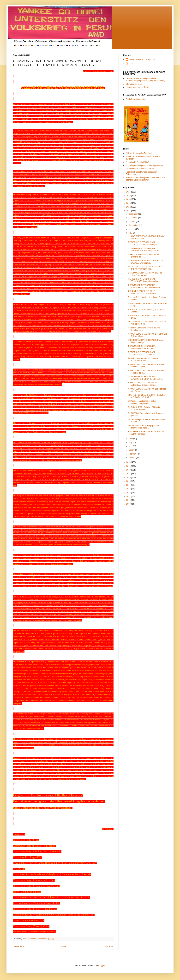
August (132, 229)
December (133, 214)
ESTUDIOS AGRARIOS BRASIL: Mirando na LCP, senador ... (146, 433)
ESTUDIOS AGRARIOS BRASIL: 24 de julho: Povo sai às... (145, 274)
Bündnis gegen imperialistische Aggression (144, 165)
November (133, 218)
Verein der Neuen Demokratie (142, 59)
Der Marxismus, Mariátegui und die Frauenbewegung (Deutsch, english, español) (145, 80)
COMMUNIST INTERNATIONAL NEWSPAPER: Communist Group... (145, 286)
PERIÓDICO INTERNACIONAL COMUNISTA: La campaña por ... (144, 243)
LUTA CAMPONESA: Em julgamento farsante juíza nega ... (144, 427)
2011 (129, 496)
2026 (129, 192)
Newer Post (19, 946)
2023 (129, 203)
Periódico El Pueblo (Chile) (137, 162)
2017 (129, 474)
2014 (129, 485)
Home (64, 946)
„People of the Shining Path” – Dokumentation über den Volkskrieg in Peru (145, 179)
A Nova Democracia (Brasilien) (139, 153)
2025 (129, 196)
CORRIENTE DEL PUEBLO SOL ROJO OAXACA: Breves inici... (145, 262)
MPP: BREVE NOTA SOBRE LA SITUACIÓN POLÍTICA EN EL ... (148, 323)
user (131, 64)
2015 (129, 481)
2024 (129, 199)
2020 (129, 462)
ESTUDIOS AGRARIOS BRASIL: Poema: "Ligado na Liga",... (146, 341)
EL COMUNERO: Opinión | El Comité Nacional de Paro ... (144, 408)
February (133, 454)
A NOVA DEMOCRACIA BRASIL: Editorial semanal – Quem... (146, 366)
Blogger (102, 966)
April (131, 446)
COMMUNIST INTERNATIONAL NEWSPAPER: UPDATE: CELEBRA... (146, 378)
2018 (129, 470)
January (132, 458)
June (131, 439)
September (134, 225)
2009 (129, 504)
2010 (129, 500)
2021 (129, 211)
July (131, 233)
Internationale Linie (134, 84)
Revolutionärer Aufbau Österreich (140, 169)
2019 (129, 466)
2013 (129, 489)
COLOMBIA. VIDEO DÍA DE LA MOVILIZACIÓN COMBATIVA (142, 292)
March (132, 450)
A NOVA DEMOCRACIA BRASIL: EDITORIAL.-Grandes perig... (142, 384)
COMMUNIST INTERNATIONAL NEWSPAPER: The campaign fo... (144, 250)
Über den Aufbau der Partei (137, 87)
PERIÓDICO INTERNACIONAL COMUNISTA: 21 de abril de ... (143, 353)
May (131, 443)
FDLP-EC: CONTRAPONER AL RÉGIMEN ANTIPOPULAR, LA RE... (147, 396)
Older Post (108, 946)
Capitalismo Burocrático (136, 99)
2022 (129, 207)
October (132, 222)
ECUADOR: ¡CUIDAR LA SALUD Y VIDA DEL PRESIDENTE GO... (146, 268)
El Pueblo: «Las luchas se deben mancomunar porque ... (142, 402)
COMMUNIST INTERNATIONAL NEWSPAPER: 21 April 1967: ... (143, 347)
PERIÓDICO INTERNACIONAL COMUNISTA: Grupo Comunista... (144, 280)
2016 (129, 477)
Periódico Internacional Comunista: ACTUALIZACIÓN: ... (143, 359)
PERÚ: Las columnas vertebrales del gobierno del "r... (144, 256)
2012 (129, 493)
